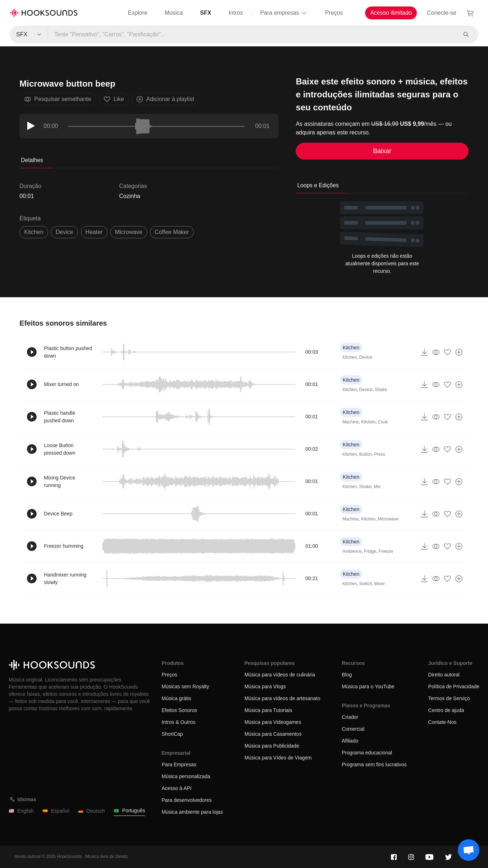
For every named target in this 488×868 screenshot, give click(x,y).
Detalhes (32, 160)
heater (94, 232)
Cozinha (130, 196)
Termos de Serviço (449, 698)
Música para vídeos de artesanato (282, 698)
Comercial (353, 729)
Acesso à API (177, 788)
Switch (366, 584)
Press (380, 454)
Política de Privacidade (454, 686)
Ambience (352, 551)
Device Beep (58, 514)
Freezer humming (64, 546)
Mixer (380, 584)
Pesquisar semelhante (57, 99)
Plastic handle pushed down (59, 417)
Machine (351, 422)
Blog (347, 675)
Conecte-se (442, 13)
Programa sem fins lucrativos (374, 764)
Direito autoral (444, 675)
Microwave (388, 519)
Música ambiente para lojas (192, 812)
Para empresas (284, 13)
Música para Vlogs (265, 686)
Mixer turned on (61, 384)
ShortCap (172, 734)
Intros (236, 13)
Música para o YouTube (368, 686)
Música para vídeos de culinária (280, 675)
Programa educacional (367, 753)
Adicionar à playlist (165, 99)
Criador (350, 717)
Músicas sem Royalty (185, 686)
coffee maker (172, 232)
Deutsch (91, 811)
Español (56, 811)
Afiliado (350, 741)
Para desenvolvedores (187, 800)
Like (114, 99)
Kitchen (34, 232)
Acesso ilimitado (391, 13)
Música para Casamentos (273, 734)
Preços (334, 13)
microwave (129, 232)
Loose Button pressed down (59, 449)
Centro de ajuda (446, 710)
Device (366, 357)
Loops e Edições (318, 185)
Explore (138, 13)
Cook (383, 422)
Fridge (370, 551)
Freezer (386, 551)
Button (366, 454)
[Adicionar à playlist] (459, 352)
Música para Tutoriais (268, 710)
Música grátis (176, 698)
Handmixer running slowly (65, 578)
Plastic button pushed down (68, 352)
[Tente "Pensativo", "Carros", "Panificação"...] (252, 35)
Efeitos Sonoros (179, 710)
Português (129, 811)
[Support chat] (469, 850)
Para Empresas (179, 764)
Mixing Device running (59, 481)
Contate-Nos (443, 722)
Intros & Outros (179, 722)
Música (174, 13)
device (65, 232)
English (21, 811)
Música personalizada (186, 776)
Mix (377, 487)
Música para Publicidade (272, 746)
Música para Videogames (273, 722)
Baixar (382, 151)
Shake (381, 390)
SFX (206, 13)
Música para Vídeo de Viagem (278, 758)
